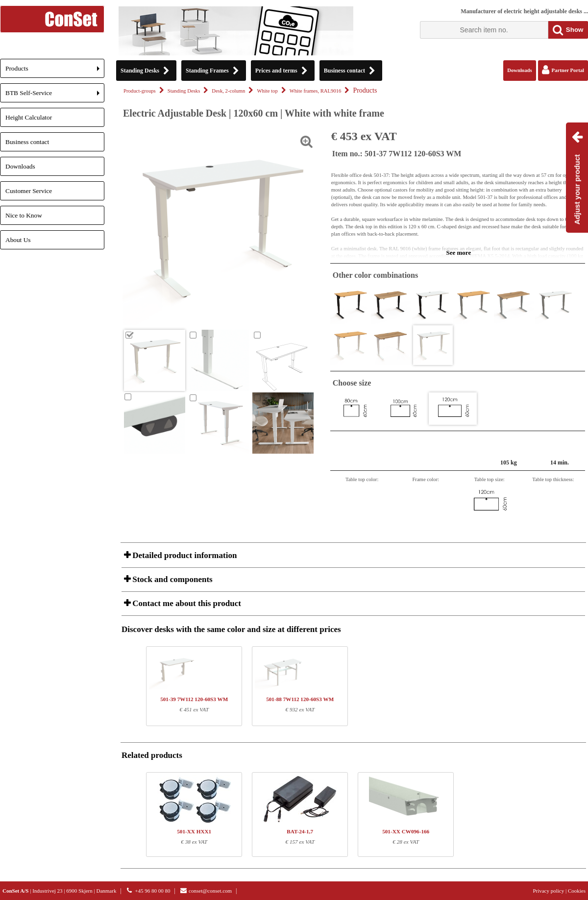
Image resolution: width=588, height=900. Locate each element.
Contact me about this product (186, 603)
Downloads (20, 166)
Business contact (27, 142)
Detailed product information (184, 555)
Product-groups (140, 91)
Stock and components (171, 579)
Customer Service (29, 191)
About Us (18, 240)
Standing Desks (184, 91)
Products (55, 71)
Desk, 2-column (228, 91)
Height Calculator (29, 117)
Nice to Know (24, 215)
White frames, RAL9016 (316, 91)
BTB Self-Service (55, 96)
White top (267, 91)
